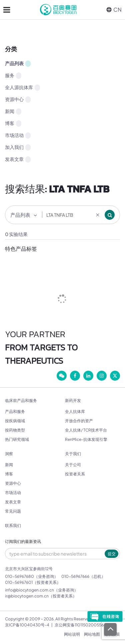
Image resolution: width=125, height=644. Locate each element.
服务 (13, 75)
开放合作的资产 (79, 421)
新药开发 (73, 401)
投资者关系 (75, 474)
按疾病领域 (15, 421)
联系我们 (13, 526)
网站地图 (92, 634)
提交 (112, 554)
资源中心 (18, 99)
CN (114, 9)
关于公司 (73, 465)
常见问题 (13, 511)
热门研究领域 (17, 439)
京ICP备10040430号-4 (27, 625)
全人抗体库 (75, 411)
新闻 (13, 111)
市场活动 (18, 135)
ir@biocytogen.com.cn (27, 596)
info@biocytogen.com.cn (29, 590)
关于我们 (73, 454)
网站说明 (72, 634)
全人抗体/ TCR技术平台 (86, 430)
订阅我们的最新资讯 (23, 542)
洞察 (9, 454)
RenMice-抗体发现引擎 (86, 439)
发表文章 (18, 159)
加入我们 (18, 147)
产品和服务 (15, 411)
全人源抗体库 (22, 87)
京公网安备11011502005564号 (82, 625)
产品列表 (18, 64)
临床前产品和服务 (21, 401)
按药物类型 (15, 430)
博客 (13, 123)
